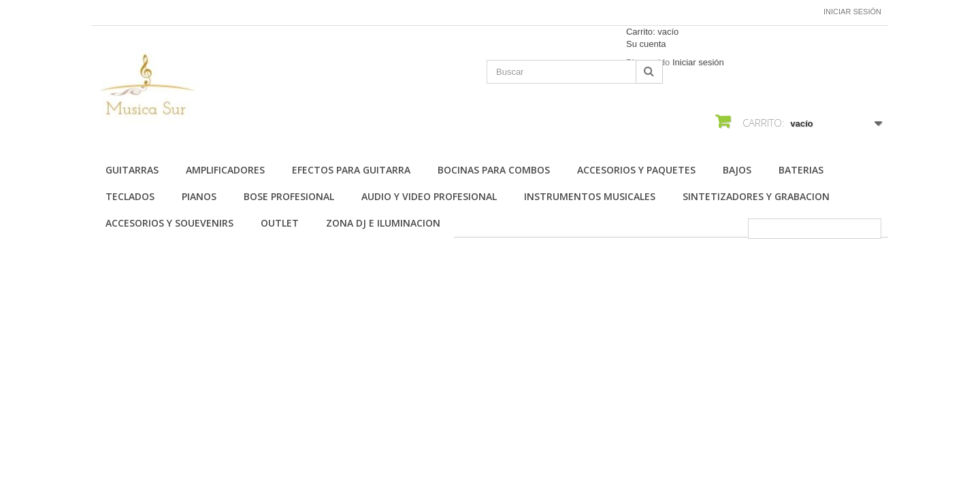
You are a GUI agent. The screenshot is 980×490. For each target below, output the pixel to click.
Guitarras (132, 170)
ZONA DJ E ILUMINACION (383, 223)
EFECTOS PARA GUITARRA (351, 170)
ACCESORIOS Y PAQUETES (636, 170)
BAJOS (737, 170)
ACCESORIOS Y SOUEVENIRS (169, 223)
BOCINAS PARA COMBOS (494, 170)
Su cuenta (646, 44)
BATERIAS (801, 170)
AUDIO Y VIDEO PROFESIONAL (429, 196)
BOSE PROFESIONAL (289, 196)
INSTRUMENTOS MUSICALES (590, 196)
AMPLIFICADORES (225, 170)
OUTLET (280, 223)
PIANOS (199, 196)
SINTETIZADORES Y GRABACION (756, 196)
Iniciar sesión (852, 12)
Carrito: (652, 32)
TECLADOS (130, 196)
